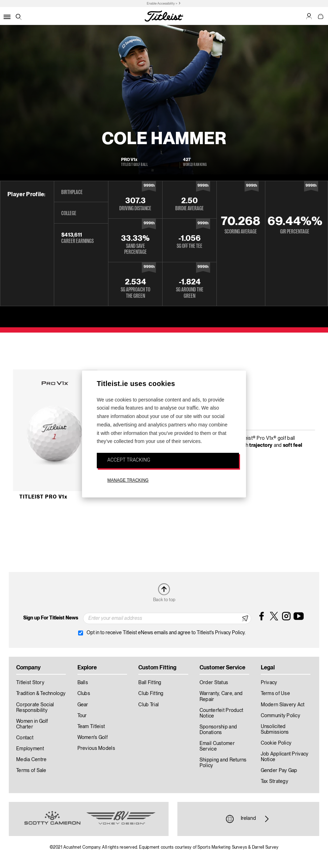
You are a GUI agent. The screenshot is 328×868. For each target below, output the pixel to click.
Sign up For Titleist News (51, 618)
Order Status (214, 683)
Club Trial (149, 705)
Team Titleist (91, 727)
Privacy (269, 683)
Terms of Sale (31, 771)
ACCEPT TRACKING (129, 460)
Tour (82, 716)
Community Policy (280, 716)
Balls (83, 683)
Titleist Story (30, 683)
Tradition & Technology (41, 694)
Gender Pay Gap (279, 771)
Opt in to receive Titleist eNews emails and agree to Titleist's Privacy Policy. (166, 633)
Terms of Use (275, 694)
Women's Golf (93, 738)
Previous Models (96, 748)
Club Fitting (151, 694)
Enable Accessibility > (162, 4)
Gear (83, 705)
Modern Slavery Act (283, 705)
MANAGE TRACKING (128, 480)
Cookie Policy (276, 743)
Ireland (248, 819)
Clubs (84, 694)
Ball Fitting (150, 683)
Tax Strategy (275, 782)
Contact (25, 738)
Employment (30, 749)
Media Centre (31, 760)
